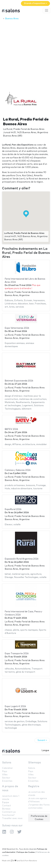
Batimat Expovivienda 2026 (19, 381)
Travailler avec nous (12, 818)
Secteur (6, 778)
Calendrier (7, 768)
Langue (45, 750)
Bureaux (6, 809)
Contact (7, 806)
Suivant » (42, 740)
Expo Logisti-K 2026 (15, 706)
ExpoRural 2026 (13, 509)
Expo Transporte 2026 (17, 654)
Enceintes (7, 781)
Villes (5, 775)
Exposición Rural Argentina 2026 (22, 559)
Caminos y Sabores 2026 (18, 470)
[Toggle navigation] (46, 11)
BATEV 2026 (11, 429)
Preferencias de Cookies (39, 818)
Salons (7, 763)
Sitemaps (35, 763)
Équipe (6, 802)
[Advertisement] (26, 49)
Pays (5, 771)
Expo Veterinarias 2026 (17, 328)
